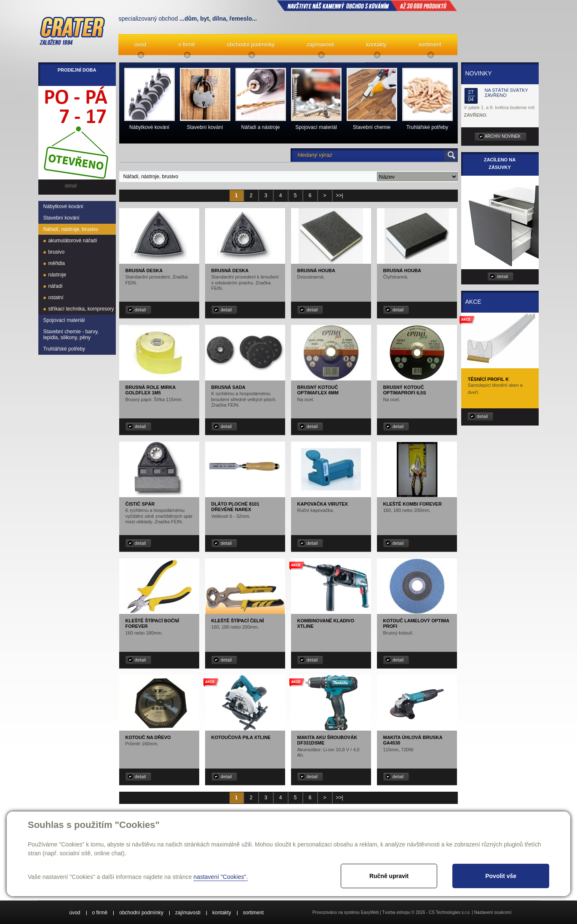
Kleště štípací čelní (238, 621)
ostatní (56, 297)
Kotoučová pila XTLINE (241, 737)
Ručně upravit (389, 876)
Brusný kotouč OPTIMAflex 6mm (318, 390)
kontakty (377, 44)
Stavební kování (61, 218)
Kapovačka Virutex (323, 504)
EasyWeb (370, 912)
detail (140, 310)
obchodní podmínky (251, 44)
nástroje (57, 275)
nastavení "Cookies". (220, 877)
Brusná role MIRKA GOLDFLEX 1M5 (151, 390)
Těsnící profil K (489, 379)
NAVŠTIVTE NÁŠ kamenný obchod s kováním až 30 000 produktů (367, 5)
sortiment (430, 44)
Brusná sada (228, 387)
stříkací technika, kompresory (81, 309)
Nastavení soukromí (493, 912)
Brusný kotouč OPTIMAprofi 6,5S (405, 390)
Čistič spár (140, 504)
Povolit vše (501, 876)
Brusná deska (144, 271)
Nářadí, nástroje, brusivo (71, 229)
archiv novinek (503, 136)
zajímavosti (321, 44)
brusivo (57, 252)
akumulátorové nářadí (73, 241)
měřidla (57, 263)
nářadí (56, 286)
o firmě (187, 44)
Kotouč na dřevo (148, 737)
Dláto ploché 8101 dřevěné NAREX (235, 507)
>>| (339, 196)
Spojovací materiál (64, 320)
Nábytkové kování (63, 206)
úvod (140, 44)
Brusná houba (316, 271)
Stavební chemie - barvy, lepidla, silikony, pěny (71, 335)
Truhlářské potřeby (64, 349)
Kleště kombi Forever (413, 504)
